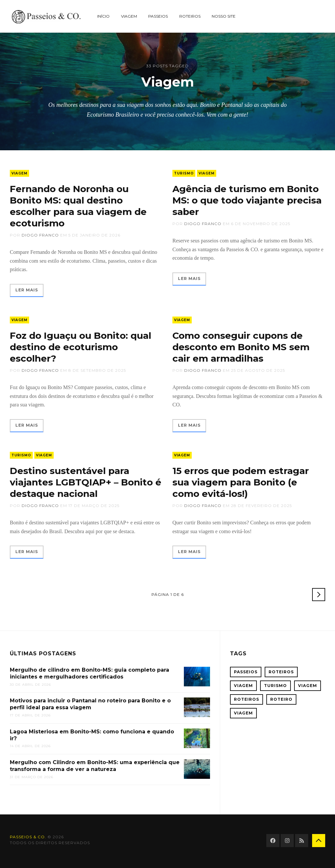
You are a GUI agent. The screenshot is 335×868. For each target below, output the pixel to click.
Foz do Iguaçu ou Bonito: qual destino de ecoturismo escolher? (80, 347)
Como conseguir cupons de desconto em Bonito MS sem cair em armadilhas (241, 347)
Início (103, 16)
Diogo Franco (40, 235)
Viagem (129, 16)
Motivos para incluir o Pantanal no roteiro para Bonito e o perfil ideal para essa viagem (90, 704)
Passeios (158, 16)
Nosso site (224, 16)
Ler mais (27, 290)
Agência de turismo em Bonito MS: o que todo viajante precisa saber (247, 200)
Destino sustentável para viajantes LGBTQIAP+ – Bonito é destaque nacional (86, 482)
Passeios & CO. (28, 837)
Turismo (184, 173)
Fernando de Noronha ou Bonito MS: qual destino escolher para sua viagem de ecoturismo (78, 206)
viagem (243, 713)
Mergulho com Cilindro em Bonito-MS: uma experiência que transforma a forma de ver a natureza (95, 766)
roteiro (281, 699)
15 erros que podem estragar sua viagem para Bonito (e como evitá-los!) (241, 482)
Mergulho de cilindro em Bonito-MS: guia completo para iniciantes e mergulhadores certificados (89, 673)
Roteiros (190, 16)
